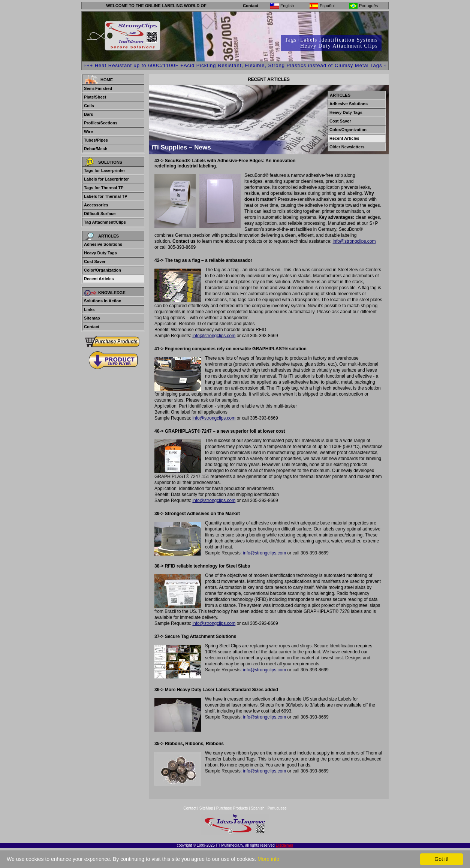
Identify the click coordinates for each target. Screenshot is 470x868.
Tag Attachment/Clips (105, 222)
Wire (88, 131)
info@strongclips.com (354, 241)
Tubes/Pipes (96, 140)
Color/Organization (103, 270)
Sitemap (92, 318)
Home (107, 80)
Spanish (257, 808)
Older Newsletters (347, 147)
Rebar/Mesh (96, 149)
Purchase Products (232, 808)
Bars (88, 114)
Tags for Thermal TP (104, 188)
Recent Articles (99, 279)
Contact (251, 6)
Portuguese (277, 808)
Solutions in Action (103, 301)
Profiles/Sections (101, 123)
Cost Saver (95, 261)
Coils (89, 106)
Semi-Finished (98, 88)
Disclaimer (285, 845)
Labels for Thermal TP (106, 196)
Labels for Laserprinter (106, 179)
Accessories (96, 205)
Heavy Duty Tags (100, 253)
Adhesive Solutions (103, 244)
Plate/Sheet (95, 97)
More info (268, 859)
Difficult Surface (100, 214)
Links (89, 309)
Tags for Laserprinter (105, 170)
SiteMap (207, 808)
